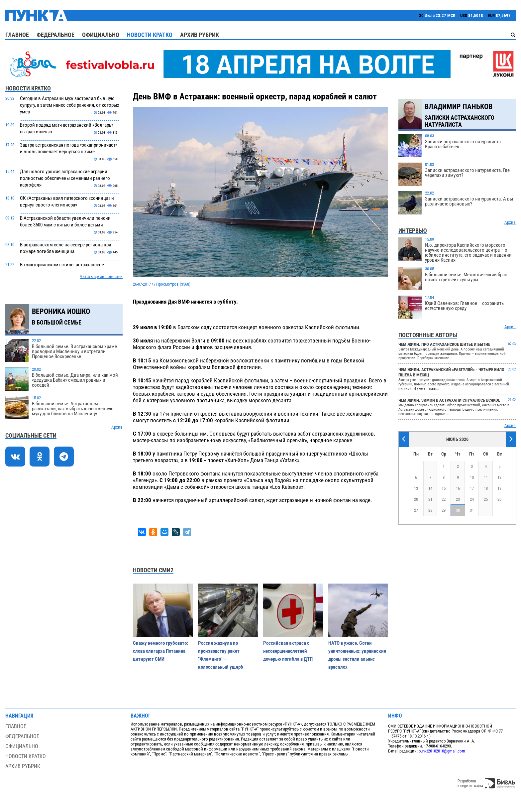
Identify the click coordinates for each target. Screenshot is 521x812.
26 (499, 499)
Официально (101, 35)
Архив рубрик (200, 35)
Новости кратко (150, 35)
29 (444, 510)
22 (444, 499)
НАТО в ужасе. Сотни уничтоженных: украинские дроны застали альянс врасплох (357, 655)
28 (430, 510)
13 (416, 488)
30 (458, 510)
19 (499, 488)
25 (486, 499)
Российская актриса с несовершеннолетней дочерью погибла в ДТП (288, 651)
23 (458, 499)
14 (430, 488)
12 (499, 477)
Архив (117, 427)
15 (444, 488)
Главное (17, 35)
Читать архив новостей (101, 276)
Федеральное (55, 35)
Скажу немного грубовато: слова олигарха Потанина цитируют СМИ (160, 651)
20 (416, 499)
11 (486, 477)
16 (458, 488)
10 (472, 477)
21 (430, 499)
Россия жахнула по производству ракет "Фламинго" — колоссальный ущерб (221, 655)
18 (486, 488)
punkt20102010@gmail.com (442, 751)
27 (416, 510)
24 (472, 499)
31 (472, 510)
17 (472, 488)
